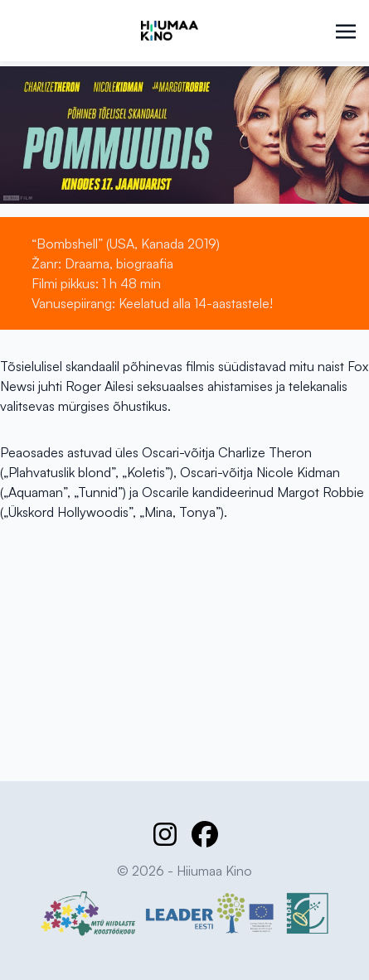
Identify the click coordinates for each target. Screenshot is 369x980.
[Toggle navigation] (346, 30)
